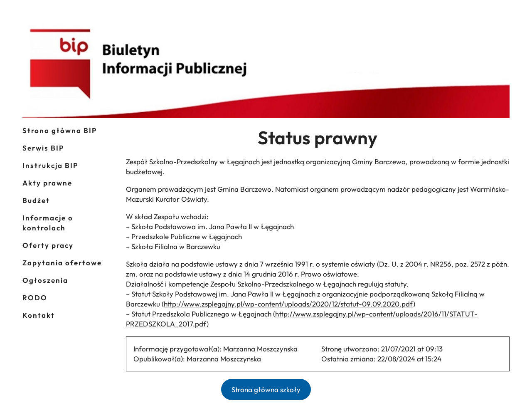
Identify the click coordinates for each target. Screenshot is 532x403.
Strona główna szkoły (266, 389)
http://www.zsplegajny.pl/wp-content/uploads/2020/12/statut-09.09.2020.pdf (288, 304)
